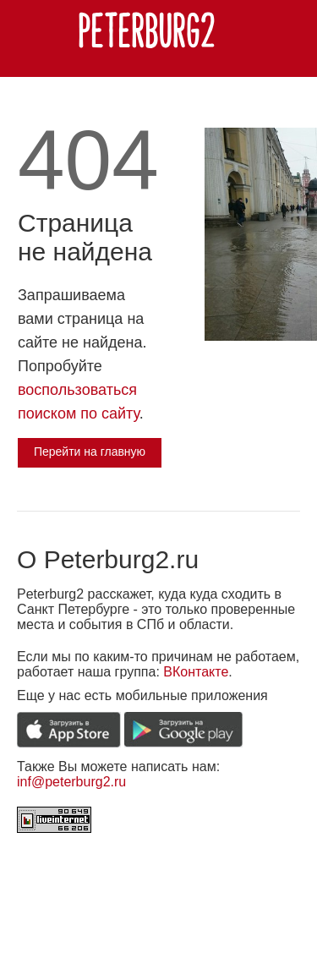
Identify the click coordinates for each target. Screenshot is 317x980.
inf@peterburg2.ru (71, 782)
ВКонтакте (196, 672)
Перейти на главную (90, 452)
